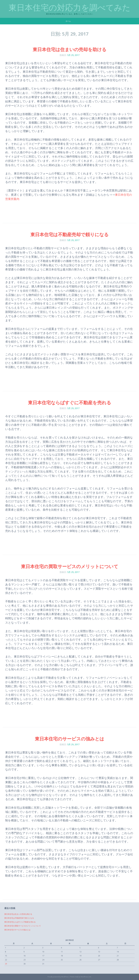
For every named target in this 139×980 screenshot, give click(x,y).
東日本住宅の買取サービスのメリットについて (70, 566)
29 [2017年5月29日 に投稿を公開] (6, 964)
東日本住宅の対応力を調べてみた (69, 8)
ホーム (68, 21)
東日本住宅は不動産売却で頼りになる (69, 234)
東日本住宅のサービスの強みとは (69, 739)
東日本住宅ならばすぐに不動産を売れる (70, 402)
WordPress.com (86, 977)
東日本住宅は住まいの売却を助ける (70, 49)
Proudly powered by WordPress (58, 977)
